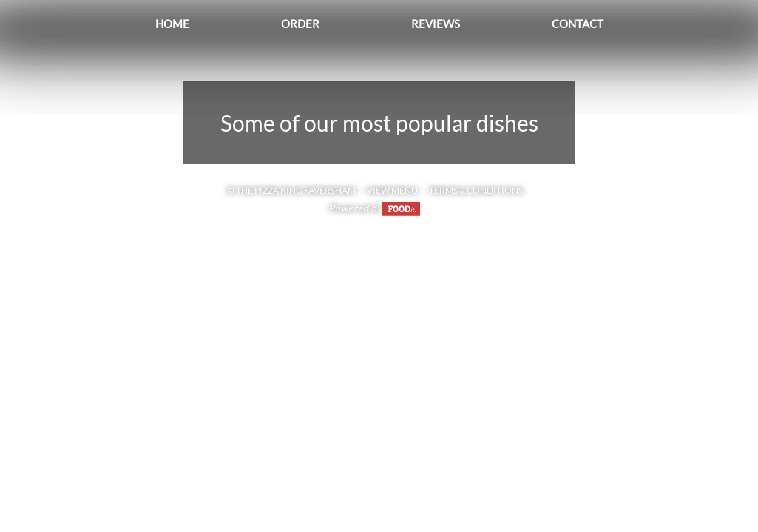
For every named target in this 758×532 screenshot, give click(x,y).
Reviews (436, 24)
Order (300, 24)
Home (172, 24)
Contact (578, 24)
